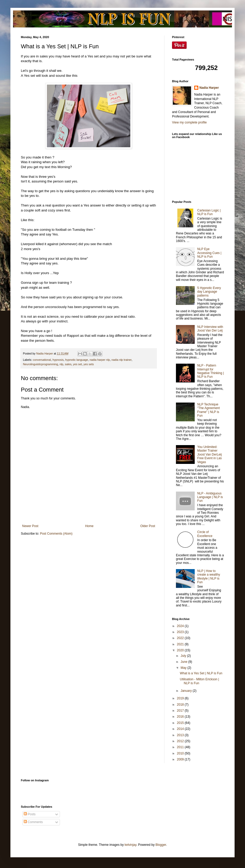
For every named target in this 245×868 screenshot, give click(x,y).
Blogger (161, 845)
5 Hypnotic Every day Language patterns (209, 292)
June (184, 662)
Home (89, 526)
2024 (181, 626)
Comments (33, 822)
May (184, 668)
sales (68, 364)
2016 (181, 717)
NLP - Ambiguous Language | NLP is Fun (210, 497)
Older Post (148, 526)
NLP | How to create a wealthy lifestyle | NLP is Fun (209, 577)
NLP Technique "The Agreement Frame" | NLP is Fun (209, 410)
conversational (42, 360)
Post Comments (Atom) (56, 534)
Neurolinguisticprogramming (40, 364)
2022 (181, 638)
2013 (181, 735)
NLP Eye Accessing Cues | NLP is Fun (209, 253)
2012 (181, 741)
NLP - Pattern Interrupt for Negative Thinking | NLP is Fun (211, 371)
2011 (181, 747)
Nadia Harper (209, 88)
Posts (30, 814)
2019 (181, 698)
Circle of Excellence (205, 534)
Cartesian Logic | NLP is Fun (209, 212)
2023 (181, 632)
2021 (181, 644)
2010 (181, 753)
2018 (181, 705)
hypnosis (58, 360)
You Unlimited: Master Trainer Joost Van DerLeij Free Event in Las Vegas (210, 454)
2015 (181, 723)
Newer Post (30, 526)
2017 (181, 711)
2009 (181, 759)
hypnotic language (77, 360)
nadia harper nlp (100, 360)
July (184, 656)
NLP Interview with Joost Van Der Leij (210, 329)
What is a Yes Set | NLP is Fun (201, 673)
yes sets (89, 364)
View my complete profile (189, 122)
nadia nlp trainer (122, 360)
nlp (61, 364)
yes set (77, 364)
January (187, 691)
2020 (181, 650)
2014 (181, 729)
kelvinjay (130, 845)
